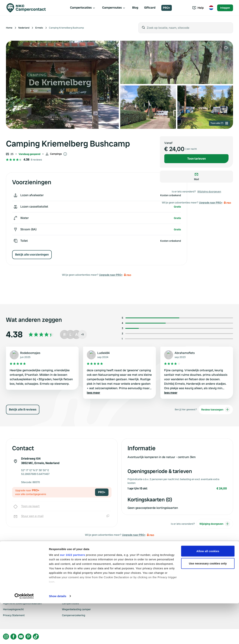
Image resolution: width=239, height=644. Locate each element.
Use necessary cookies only (208, 604)
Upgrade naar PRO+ (111, 275)
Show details (58, 637)
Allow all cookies (208, 592)
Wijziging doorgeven (209, 192)
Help (198, 8)
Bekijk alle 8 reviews (23, 409)
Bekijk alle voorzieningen (32, 255)
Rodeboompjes (30, 353)
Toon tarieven (197, 159)
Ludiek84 (103, 353)
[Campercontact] (28, 8)
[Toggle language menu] (211, 8)
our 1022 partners (72, 595)
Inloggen (225, 8)
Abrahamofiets (185, 353)
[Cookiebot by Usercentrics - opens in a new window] (24, 637)
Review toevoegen (216, 410)
